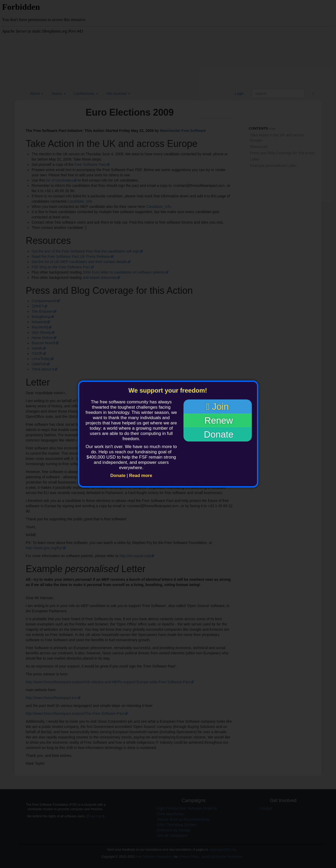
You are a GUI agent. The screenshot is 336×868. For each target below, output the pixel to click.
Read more (141, 476)
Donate (118, 476)
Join (218, 407)
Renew (218, 420)
